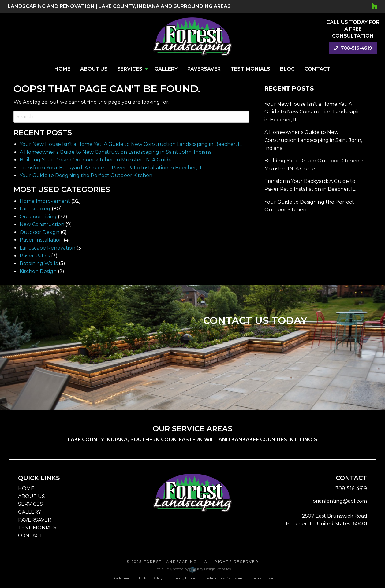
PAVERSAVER (35, 520)
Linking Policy (151, 578)
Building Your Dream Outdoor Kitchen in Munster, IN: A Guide (96, 160)
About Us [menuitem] (94, 69)
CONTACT (30, 536)
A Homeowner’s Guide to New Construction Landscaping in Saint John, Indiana (116, 152)
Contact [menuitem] (318, 69)
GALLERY (30, 512)
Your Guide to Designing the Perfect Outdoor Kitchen (86, 175)
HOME (26, 488)
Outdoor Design (39, 232)
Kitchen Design (38, 271)
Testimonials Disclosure (223, 578)
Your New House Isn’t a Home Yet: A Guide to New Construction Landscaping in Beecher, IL (131, 144)
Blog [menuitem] (287, 69)
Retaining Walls (39, 263)
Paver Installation (41, 240)
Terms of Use (262, 578)
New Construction (42, 224)
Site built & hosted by (192, 569)
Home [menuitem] (62, 69)
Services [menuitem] (130, 69)
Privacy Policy (184, 578)
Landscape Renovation (47, 248)
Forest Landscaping (170, 562)
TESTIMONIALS (37, 528)
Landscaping (35, 209)
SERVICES (30, 504)
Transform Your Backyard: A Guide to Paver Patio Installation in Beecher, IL (111, 168)
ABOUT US (32, 496)
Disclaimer (121, 578)
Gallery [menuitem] (166, 69)
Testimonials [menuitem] (250, 69)
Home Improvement (45, 201)
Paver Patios (35, 256)
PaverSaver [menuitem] (204, 69)
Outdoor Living (38, 217)
